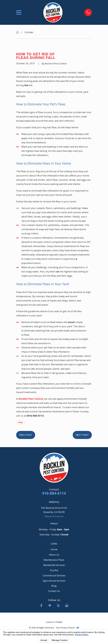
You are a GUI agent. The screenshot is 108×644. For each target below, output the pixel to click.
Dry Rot (54, 570)
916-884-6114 (54, 493)
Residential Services (54, 565)
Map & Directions (54, 516)
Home (54, 549)
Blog (54, 586)
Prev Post (26, 435)
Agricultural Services (54, 581)
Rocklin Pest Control (31, 399)
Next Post (82, 435)
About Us (54, 555)
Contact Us (54, 591)
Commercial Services (54, 575)
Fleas (21, 422)
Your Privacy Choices (67, 628)
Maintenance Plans (54, 560)
